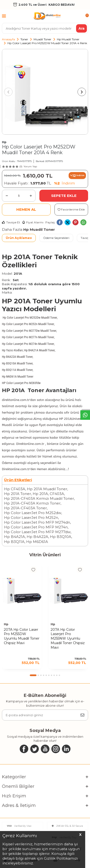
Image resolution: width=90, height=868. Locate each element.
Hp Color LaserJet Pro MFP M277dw (37, 532)
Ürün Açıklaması (19, 238)
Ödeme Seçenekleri (56, 238)
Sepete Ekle (64, 196)
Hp (4, 142)
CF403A (57, 494)
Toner (24, 39)
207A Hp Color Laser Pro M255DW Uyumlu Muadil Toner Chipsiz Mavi (22, 636)
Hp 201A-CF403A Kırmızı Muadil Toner (39, 498)
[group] (45, 92)
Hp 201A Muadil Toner (47, 489)
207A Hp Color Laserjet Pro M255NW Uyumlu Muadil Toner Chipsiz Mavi (68, 639)
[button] (8, 92)
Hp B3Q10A (61, 537)
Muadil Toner (42, 39)
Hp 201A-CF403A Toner (25, 508)
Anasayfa (8, 39)
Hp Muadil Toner (68, 39)
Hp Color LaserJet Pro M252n (31, 518)
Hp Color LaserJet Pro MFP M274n (36, 527)
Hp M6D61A (37, 542)
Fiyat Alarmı (33, 222)
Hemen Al (26, 209)
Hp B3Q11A (14, 542)
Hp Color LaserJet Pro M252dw (33, 513)
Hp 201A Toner (18, 494)
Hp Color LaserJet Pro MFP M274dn (37, 522)
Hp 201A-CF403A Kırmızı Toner (32, 503)
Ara (81, 28)
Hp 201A (40, 494)
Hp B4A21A (15, 537)
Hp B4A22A (37, 537)
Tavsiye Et (11, 222)
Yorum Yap (30, 166)
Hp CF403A (15, 489)
